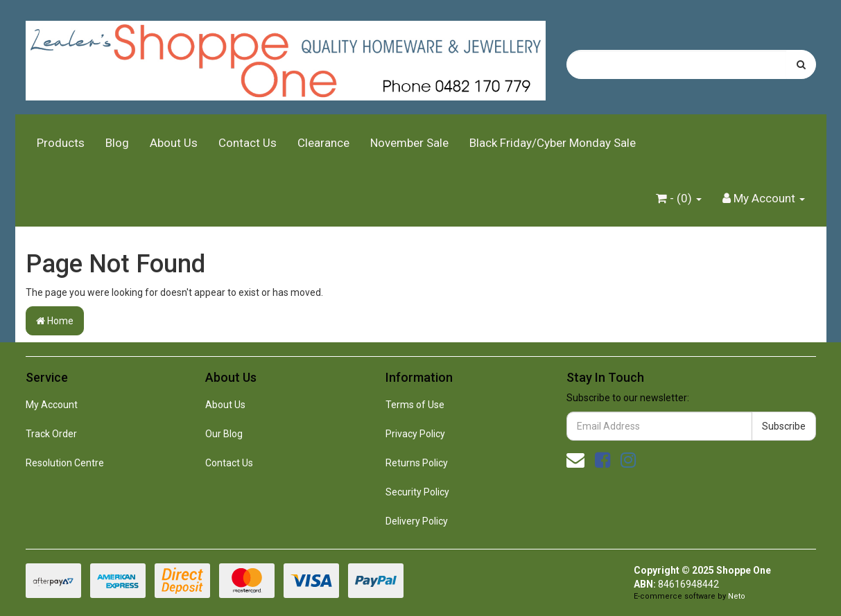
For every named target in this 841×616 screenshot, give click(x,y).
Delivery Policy (417, 521)
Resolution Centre (65, 463)
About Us (174, 143)
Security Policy (417, 492)
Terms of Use (415, 405)
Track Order (51, 434)
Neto (737, 596)
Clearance (323, 143)
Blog (117, 143)
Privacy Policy (415, 434)
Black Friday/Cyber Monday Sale (553, 143)
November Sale (409, 143)
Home (55, 321)
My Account (52, 405)
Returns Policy (417, 463)
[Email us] (575, 460)
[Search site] (801, 64)
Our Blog (224, 434)
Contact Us (248, 143)
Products (61, 143)
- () (679, 198)
